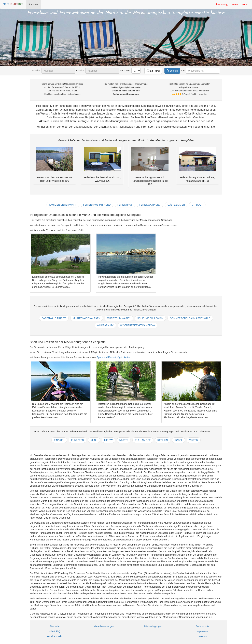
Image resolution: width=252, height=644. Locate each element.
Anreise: (37, 71)
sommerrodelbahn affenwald (190, 318)
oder (183, 71)
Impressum (202, 631)
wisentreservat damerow (138, 325)
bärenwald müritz (54, 318)
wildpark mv (105, 325)
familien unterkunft (63, 205)
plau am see (143, 440)
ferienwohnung (150, 205)
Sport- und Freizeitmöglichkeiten (113, 357)
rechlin (163, 440)
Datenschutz (203, 626)
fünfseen (78, 440)
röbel (179, 440)
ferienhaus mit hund (97, 205)
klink (94, 440)
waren (194, 440)
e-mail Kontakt (55, 636)
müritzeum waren (119, 318)
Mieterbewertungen (104, 626)
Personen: (125, 71)
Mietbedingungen (153, 626)
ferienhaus (125, 205)
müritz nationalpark (87, 318)
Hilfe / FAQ (54, 631)
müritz (124, 440)
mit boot (197, 205)
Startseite (33, 4)
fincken (59, 440)
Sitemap (202, 636)
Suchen (172, 71)
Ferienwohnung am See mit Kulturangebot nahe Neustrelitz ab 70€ (150, 181)
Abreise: (80, 71)
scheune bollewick (150, 318)
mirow (108, 440)
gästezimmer (176, 205)
